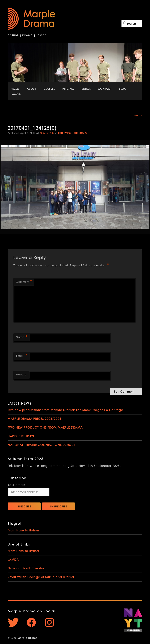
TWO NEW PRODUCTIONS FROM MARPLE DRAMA (45, 427)
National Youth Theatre (26, 568)
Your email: (16, 485)
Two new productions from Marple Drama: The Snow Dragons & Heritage (65, 410)
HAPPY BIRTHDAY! (21, 436)
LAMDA (16, 94)
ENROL (86, 89)
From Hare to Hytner (23, 530)
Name (22, 337)
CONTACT (105, 89)
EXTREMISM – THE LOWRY (73, 133)
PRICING (68, 89)
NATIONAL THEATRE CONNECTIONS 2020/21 (41, 445)
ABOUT (31, 89)
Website (21, 375)
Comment (24, 282)
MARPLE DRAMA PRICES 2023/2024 (34, 419)
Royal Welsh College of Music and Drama (41, 577)
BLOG (123, 89)
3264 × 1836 (47, 133)
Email (22, 356)
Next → (138, 116)
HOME (15, 89)
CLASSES (49, 89)
